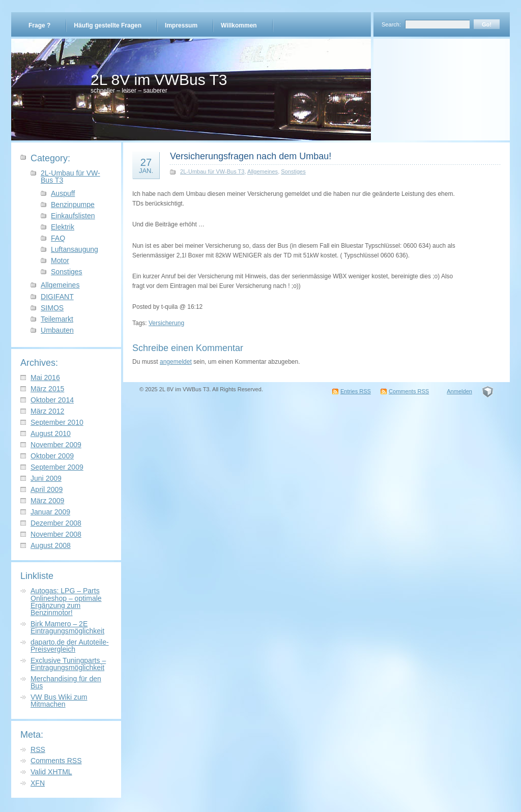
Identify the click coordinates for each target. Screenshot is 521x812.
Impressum (181, 25)
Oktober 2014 (52, 400)
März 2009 (47, 501)
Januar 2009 (50, 512)
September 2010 (57, 422)
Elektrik (63, 227)
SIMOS (52, 308)
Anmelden (459, 391)
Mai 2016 (45, 378)
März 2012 (47, 411)
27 (146, 165)
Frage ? (39, 25)
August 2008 (51, 545)
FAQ (58, 238)
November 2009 (56, 445)
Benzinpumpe (73, 205)
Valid (51, 772)
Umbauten (57, 330)
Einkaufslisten (73, 216)
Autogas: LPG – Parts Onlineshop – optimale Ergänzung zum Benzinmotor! (66, 601)
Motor (60, 260)
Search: (391, 24)
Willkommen (239, 25)
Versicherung (166, 323)
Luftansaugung (75, 249)
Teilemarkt (57, 319)
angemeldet (176, 362)
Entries (356, 391)
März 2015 (47, 389)
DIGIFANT (57, 297)
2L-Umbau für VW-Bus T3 (70, 177)
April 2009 (47, 489)
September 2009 (57, 467)
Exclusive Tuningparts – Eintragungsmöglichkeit (68, 664)
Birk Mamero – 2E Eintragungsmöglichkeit (67, 627)
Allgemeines (60, 285)
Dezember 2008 (56, 523)
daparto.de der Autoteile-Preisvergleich (70, 646)
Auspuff (63, 193)
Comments (56, 761)
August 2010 (51, 433)
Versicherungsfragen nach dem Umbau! (251, 156)
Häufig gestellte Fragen (108, 25)
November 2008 (56, 534)
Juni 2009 (46, 478)
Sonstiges (67, 272)
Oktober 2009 (52, 456)
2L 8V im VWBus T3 (159, 80)
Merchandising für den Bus (66, 682)
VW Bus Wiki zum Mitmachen (59, 701)
